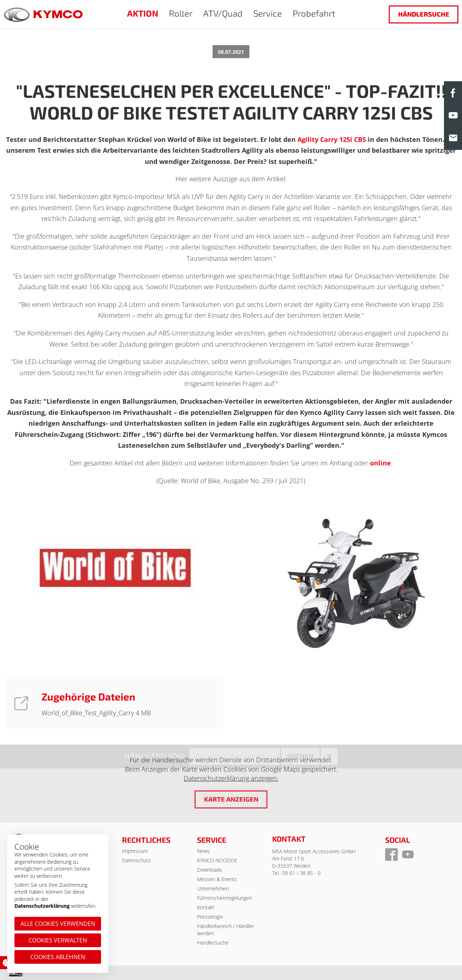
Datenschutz (136, 860)
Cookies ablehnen (58, 957)
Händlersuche (424, 14)
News (203, 851)
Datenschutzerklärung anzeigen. (231, 778)
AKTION (143, 13)
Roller (181, 13)
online (380, 463)
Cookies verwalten (58, 940)
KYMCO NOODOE (217, 860)
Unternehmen (213, 888)
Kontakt (206, 907)
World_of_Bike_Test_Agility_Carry (89, 713)
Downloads (210, 870)
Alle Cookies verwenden (58, 924)
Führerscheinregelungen (225, 898)
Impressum (135, 851)
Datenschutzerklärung (42, 906)
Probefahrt (314, 13)
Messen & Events (217, 879)
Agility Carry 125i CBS (332, 139)
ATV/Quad (223, 13)
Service (268, 13)
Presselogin (210, 917)
